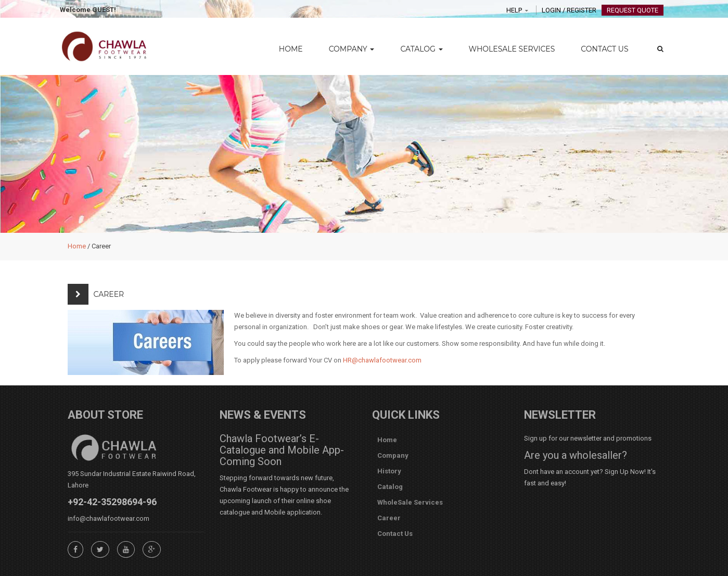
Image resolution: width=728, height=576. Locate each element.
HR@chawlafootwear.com (382, 360)
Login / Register (569, 10)
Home (291, 49)
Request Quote (633, 10)
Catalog (421, 49)
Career (389, 518)
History (389, 471)
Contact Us (604, 49)
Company (352, 49)
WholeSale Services (512, 49)
